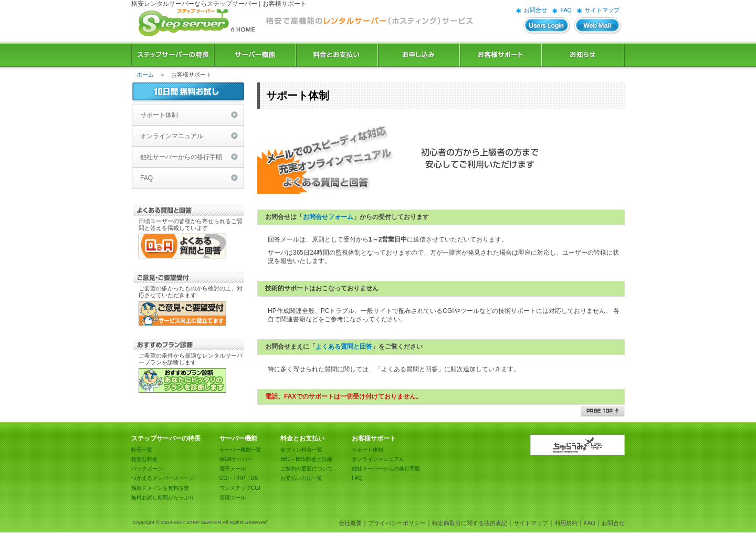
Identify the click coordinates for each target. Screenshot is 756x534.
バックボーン (147, 469)
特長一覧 (142, 450)
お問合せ (535, 10)
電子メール (233, 469)
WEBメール (598, 26)
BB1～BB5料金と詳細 (306, 459)
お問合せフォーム (328, 217)
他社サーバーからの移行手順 (181, 157)
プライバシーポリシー (397, 523)
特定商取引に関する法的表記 (470, 523)
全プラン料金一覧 (301, 450)
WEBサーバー (236, 459)
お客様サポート (501, 55)
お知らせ (583, 55)
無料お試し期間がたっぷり (163, 498)
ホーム (145, 75)
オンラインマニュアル (172, 136)
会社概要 (350, 523)
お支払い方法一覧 (301, 478)
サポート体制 (159, 115)
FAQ (566, 10)
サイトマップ (602, 10)
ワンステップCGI (240, 488)
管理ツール (233, 498)
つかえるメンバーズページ (163, 478)
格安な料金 (144, 459)
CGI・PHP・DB (239, 478)
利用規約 (566, 523)
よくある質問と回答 (344, 347)
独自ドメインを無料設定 (160, 488)
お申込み (419, 55)
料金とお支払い (337, 55)
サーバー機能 (255, 55)
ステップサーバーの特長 (173, 55)
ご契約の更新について (307, 469)
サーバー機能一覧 (240, 450)
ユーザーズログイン (547, 26)
